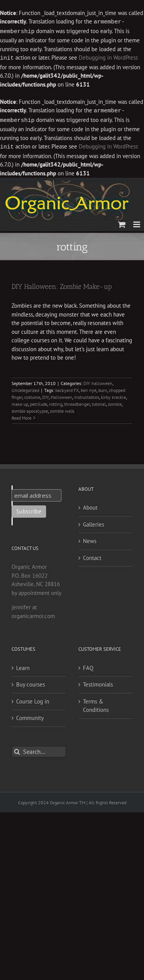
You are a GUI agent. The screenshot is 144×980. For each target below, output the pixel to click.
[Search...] (39, 749)
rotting (56, 402)
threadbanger (77, 402)
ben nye (89, 388)
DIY (46, 395)
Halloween (61, 395)
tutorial (99, 402)
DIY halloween (98, 381)
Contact (92, 556)
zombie (115, 402)
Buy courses (31, 682)
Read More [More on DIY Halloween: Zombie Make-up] (22, 416)
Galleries (94, 522)
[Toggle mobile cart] (122, 222)
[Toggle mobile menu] (137, 222)
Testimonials (98, 682)
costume (32, 395)
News (90, 539)
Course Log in (33, 699)
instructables (87, 395)
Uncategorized (25, 388)
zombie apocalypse (30, 409)
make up (20, 402)
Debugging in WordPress (108, 57)
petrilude (39, 402)
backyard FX (67, 388)
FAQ (88, 666)
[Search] (17, 749)
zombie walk (62, 409)
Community (30, 716)
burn (103, 388)
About (90, 505)
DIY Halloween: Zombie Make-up (62, 284)
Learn (23, 666)
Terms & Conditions (96, 703)
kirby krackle (113, 395)
